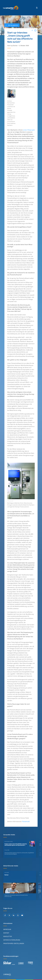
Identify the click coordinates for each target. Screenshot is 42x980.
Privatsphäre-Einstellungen (14, 943)
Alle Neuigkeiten (11, 25)
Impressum (7, 929)
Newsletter (8, 936)
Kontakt (6, 933)
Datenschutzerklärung (12, 940)
